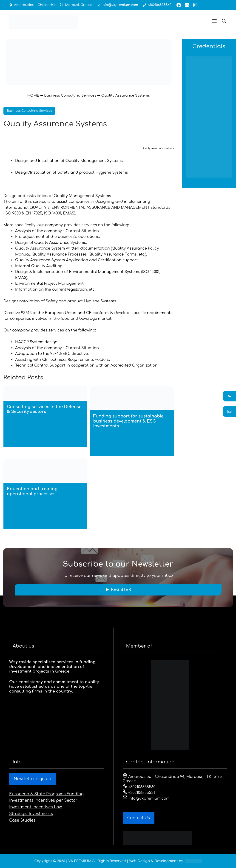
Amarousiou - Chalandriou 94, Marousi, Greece (53, 5)
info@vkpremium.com (119, 5)
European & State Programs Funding (46, 794)
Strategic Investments (31, 814)
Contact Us (139, 818)
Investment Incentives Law (36, 807)
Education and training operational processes (32, 491)
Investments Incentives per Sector (43, 800)
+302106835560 (159, 5)
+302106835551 (139, 793)
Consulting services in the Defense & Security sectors (44, 409)
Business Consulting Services (70, 96)
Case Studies (22, 820)
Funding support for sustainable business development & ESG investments (128, 421)
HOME (33, 96)
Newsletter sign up (33, 779)
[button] (214, 22)
